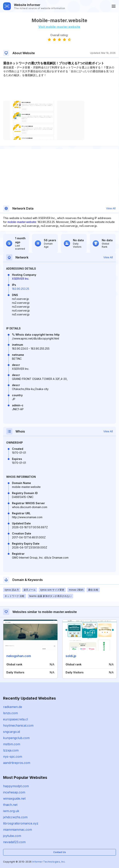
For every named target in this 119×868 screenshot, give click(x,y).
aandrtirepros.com (17, 763)
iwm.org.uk (11, 811)
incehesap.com (14, 792)
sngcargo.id (12, 732)
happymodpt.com (16, 786)
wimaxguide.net (14, 798)
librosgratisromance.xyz (21, 823)
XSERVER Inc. (21, 279)
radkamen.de (13, 707)
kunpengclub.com (16, 738)
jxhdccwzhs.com (15, 817)
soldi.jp (71, 656)
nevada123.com (14, 842)
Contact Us (59, 852)
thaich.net (10, 805)
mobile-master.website (22, 222)
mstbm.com (12, 744)
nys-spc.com (13, 757)
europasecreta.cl (15, 719)
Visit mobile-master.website (59, 27)
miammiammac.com (18, 830)
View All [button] (111, 208)
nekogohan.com (19, 656)
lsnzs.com (10, 713)
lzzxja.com (11, 750)
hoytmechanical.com (18, 725)
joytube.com (12, 836)
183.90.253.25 (21, 289)
